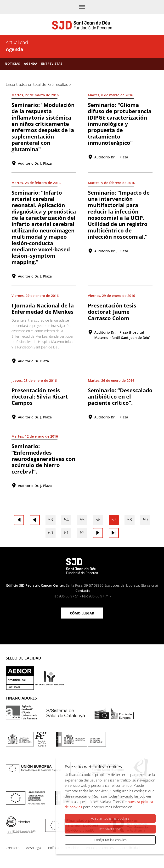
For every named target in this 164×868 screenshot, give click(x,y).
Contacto (83, 591)
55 (82, 520)
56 (98, 520)
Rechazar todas (110, 829)
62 (82, 532)
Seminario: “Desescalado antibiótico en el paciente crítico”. (120, 396)
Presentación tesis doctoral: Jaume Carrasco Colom (112, 312)
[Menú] (82, 7)
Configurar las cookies (110, 840)
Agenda (31, 64)
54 (66, 520)
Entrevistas (52, 64)
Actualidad (17, 42)
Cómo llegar (82, 613)
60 (51, 532)
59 (145, 520)
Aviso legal (34, 848)
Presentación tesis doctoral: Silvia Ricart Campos (40, 396)
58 (130, 520)
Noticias (12, 64)
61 (66, 532)
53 (51, 520)
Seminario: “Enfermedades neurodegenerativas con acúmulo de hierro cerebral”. (43, 459)
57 (114, 520)
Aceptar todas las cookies (110, 818)
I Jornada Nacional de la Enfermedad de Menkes (43, 308)
